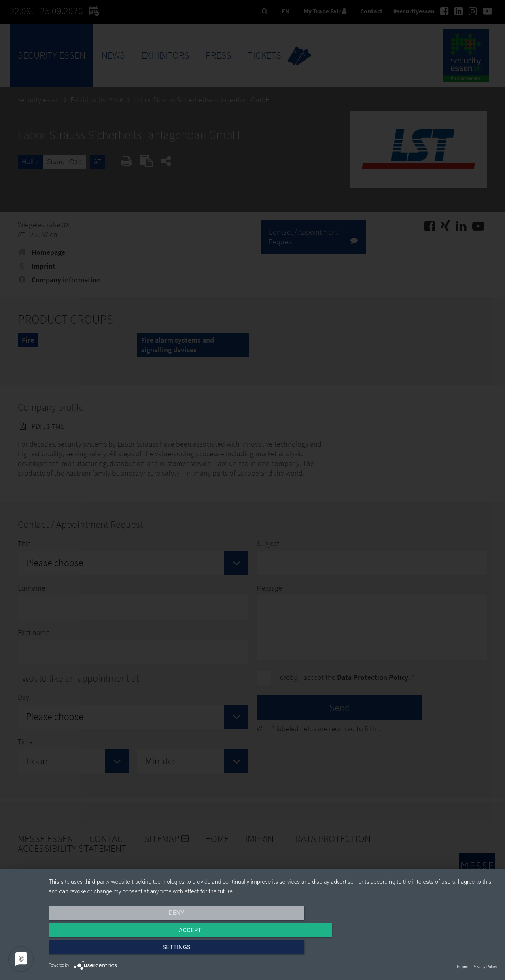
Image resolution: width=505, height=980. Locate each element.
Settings (430, 950)
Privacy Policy (485, 967)
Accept (273, 950)
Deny (116, 950)
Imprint (463, 967)
